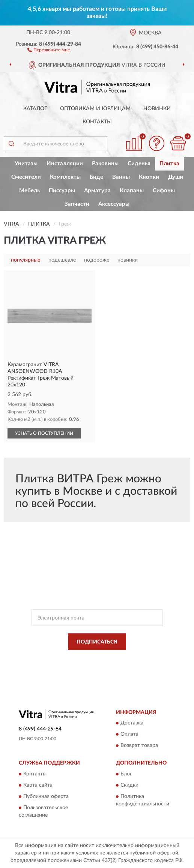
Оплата (129, 735)
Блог (126, 774)
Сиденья (139, 164)
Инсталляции (65, 164)
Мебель (29, 191)
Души (176, 177)
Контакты (97, 122)
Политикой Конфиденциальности (134, 659)
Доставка (132, 723)
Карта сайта (38, 785)
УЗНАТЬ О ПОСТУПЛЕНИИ (44, 433)
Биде (96, 177)
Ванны (121, 177)
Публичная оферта (46, 796)
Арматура (97, 191)
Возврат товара (139, 746)
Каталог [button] (35, 109)
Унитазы (26, 164)
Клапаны (132, 191)
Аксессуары (114, 204)
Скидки (129, 785)
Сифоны (164, 191)
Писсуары (62, 191)
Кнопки (149, 177)
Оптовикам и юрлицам (95, 109)
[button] (49, 49)
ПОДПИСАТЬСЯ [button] (97, 642)
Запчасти (77, 204)
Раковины (105, 164)
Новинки (157, 109)
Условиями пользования (92, 665)
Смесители (26, 177)
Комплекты (65, 177)
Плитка (169, 164)
